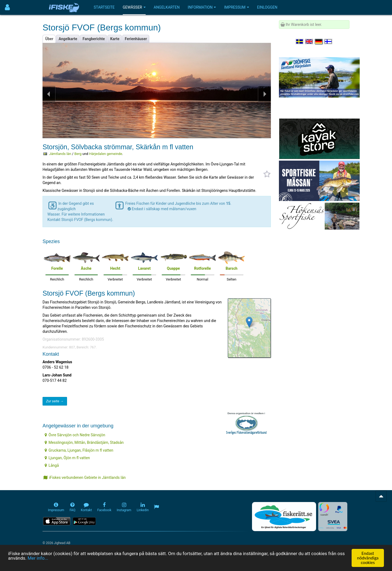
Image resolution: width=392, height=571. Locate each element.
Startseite (104, 7)
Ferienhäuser (136, 39)
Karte (115, 39)
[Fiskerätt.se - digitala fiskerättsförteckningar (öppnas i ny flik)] (284, 517)
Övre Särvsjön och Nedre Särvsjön (75, 435)
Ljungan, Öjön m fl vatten (67, 458)
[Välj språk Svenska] (300, 41)
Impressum (236, 7)
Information (202, 7)
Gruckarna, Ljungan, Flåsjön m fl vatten (79, 450)
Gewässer (134, 7)
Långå (52, 465)
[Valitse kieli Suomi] (328, 41)
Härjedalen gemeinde (106, 154)
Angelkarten (167, 7)
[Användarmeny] (7, 7)
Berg (78, 154)
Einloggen (267, 7)
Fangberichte (94, 39)
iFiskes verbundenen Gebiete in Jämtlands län (85, 477)
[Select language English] (309, 41)
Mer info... (38, 558)
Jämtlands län (60, 154)
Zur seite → (55, 401)
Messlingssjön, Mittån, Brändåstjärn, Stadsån (84, 442)
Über (49, 39)
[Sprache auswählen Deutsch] (319, 41)
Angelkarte (68, 39)
